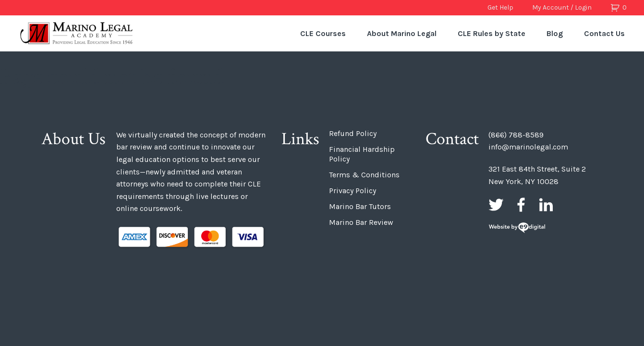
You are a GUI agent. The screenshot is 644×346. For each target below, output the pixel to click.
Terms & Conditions (364, 175)
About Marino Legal (402, 33)
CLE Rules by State (492, 33)
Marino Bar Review (361, 222)
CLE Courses (323, 33)
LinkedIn (546, 205)
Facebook (521, 205)
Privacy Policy (352, 191)
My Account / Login (562, 7)
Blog (555, 33)
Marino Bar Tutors (360, 206)
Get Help (500, 7)
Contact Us (604, 33)
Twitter (496, 205)
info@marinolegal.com (528, 147)
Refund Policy (353, 133)
